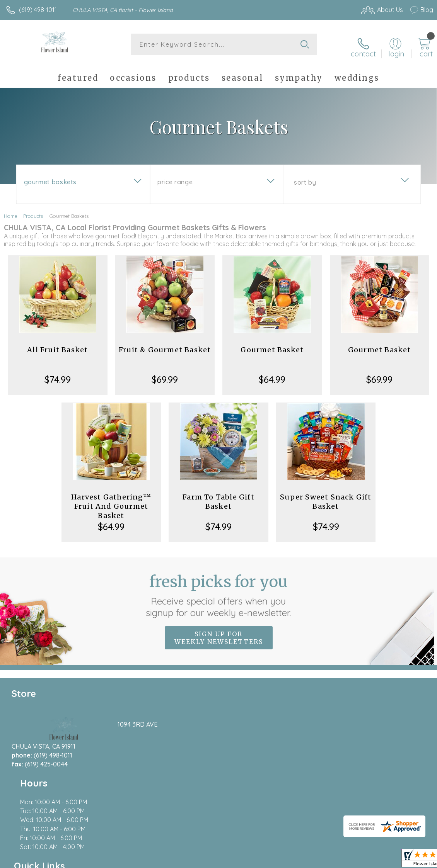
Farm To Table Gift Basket (218, 497)
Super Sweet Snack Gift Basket (326, 497)
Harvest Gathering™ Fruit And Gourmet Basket (111, 502)
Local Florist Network (357, 860)
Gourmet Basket (272, 346)
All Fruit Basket (57, 346)
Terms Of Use (256, 860)
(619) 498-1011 (38, 10)
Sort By (305, 178)
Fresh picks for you (219, 591)
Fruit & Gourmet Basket (165, 346)
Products (33, 212)
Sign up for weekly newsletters (219, 634)
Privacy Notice (302, 860)
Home (11, 212)
